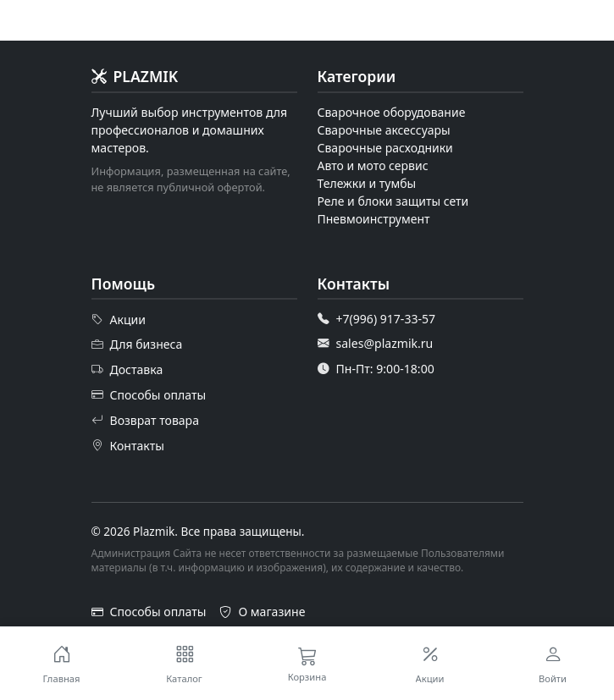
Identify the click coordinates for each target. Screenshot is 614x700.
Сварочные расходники (385, 148)
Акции (119, 319)
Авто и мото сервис (373, 165)
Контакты (128, 445)
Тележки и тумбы (367, 183)
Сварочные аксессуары (384, 130)
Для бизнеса (137, 344)
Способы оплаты (149, 395)
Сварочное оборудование (392, 112)
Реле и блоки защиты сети (393, 201)
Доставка (127, 370)
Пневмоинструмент (374, 219)
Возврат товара (146, 420)
